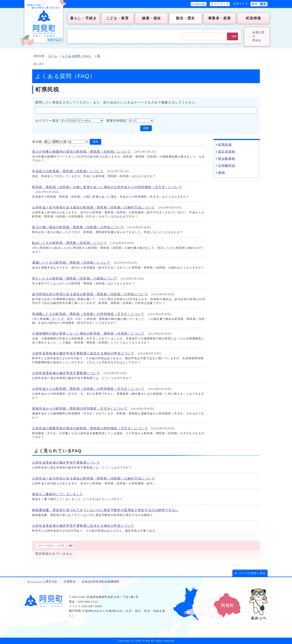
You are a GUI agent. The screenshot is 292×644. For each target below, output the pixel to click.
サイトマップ (220, 4)
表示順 (37, 142)
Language (199, 4)
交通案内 (70, 582)
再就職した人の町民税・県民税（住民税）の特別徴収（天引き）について (88, 314)
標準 (255, 4)
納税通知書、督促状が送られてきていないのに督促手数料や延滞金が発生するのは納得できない (105, 510)
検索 (234, 36)
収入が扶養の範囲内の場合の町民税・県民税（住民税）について (82, 152)
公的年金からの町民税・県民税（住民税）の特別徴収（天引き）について (88, 389)
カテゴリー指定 (47, 121)
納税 (222, 173)
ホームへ (56, 40)
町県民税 (225, 145)
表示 (95, 142)
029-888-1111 (88, 602)
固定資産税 (227, 152)
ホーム (53, 56)
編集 (71, 546)
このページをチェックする (51, 546)
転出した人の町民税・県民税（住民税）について (70, 243)
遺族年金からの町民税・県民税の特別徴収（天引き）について (80, 409)
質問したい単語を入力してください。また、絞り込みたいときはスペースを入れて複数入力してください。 (117, 102)
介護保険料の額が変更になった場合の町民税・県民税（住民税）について (88, 334)
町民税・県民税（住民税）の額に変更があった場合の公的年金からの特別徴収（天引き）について (107, 187)
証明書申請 (227, 166)
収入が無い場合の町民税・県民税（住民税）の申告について (78, 227)
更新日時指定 (117, 121)
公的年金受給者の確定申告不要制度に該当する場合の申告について (83, 353)
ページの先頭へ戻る (252, 573)
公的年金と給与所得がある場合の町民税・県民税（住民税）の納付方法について (94, 207)
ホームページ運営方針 (42, 582)
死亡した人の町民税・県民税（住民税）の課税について (75, 279)
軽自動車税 (227, 159)
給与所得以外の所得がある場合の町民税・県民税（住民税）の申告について (90, 294)
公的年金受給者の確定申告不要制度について (66, 373)
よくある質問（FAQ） (77, 56)
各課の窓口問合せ (259, 36)
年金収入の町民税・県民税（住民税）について (68, 171)
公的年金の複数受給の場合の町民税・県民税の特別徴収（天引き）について (90, 428)
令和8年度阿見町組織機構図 (100, 582)
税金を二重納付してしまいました (58, 494)
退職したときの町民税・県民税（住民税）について (71, 263)
